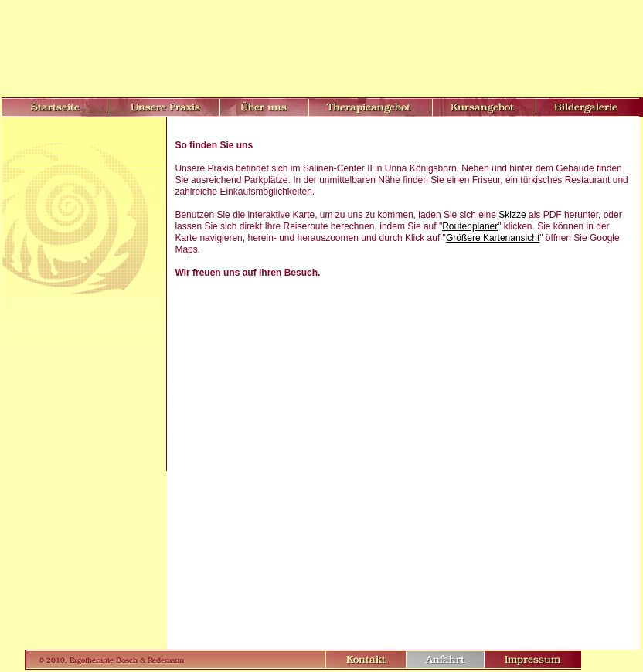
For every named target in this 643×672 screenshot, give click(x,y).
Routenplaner (470, 226)
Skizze (512, 215)
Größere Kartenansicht (493, 238)
